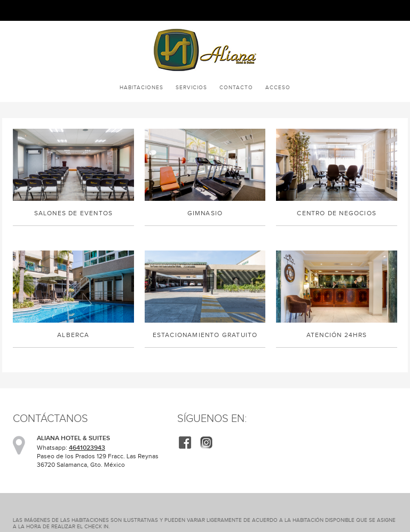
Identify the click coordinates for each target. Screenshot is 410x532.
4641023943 (87, 448)
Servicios (191, 87)
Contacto (236, 87)
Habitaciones (141, 87)
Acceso (278, 87)
